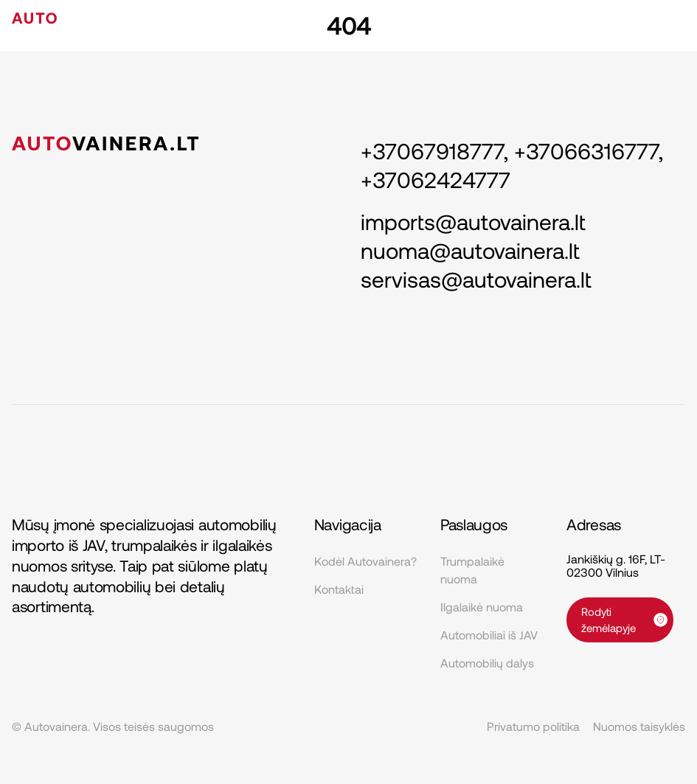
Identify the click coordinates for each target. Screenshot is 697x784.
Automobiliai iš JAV (489, 635)
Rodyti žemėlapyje (624, 620)
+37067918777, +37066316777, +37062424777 (512, 165)
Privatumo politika (533, 726)
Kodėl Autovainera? (365, 561)
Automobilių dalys (487, 663)
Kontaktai (339, 589)
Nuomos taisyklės (639, 726)
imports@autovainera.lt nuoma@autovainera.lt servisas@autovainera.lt (476, 250)
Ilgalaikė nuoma (482, 607)
